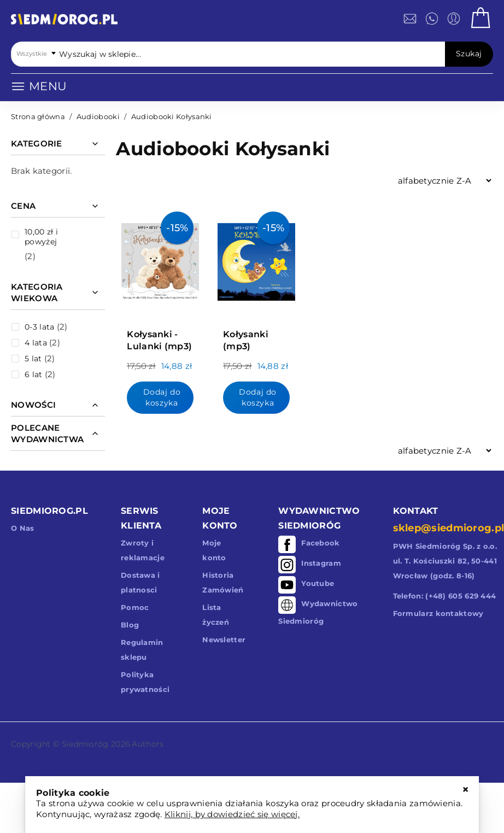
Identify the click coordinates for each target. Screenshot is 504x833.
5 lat (33, 359)
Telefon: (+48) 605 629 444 (445, 596)
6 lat (34, 374)
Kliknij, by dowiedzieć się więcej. (232, 814)
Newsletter (224, 640)
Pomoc (135, 607)
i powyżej (41, 237)
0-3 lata (39, 327)
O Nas (23, 528)
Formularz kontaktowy (438, 613)
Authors (148, 744)
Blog (130, 625)
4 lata (36, 343)
